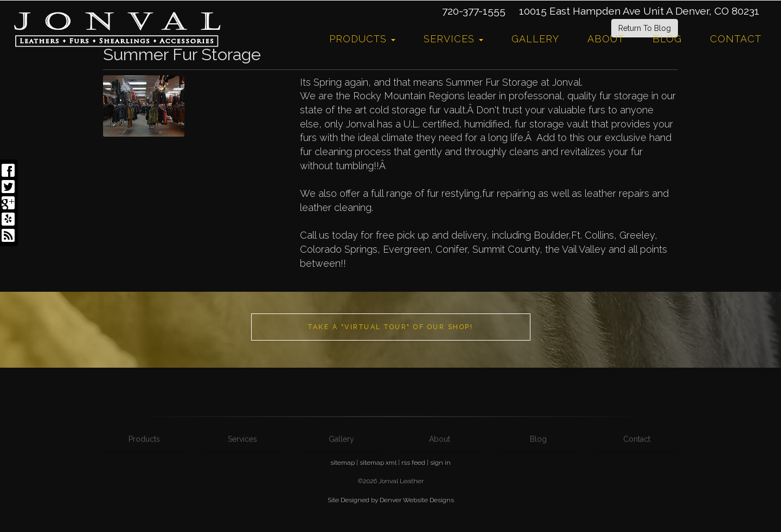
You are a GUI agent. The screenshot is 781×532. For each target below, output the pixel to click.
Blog (667, 39)
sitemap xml (378, 463)
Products (362, 39)
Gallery (535, 39)
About (606, 39)
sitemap (343, 463)
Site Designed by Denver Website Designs (391, 500)
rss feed (413, 463)
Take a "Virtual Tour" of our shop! (390, 327)
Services (453, 39)
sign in (440, 463)
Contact (736, 39)
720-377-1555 (474, 11)
